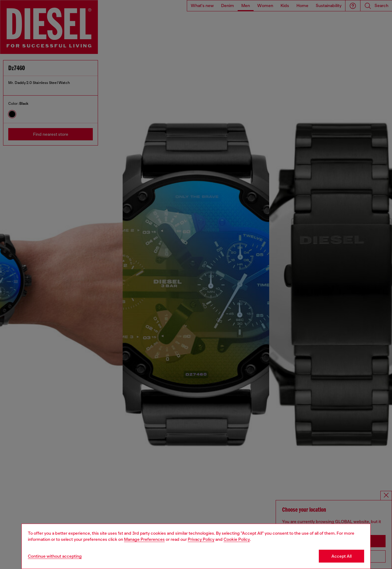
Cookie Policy (237, 539)
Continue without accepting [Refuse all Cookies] (55, 556)
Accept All (341, 556)
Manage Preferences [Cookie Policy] (144, 539)
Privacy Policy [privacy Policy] (201, 539)
